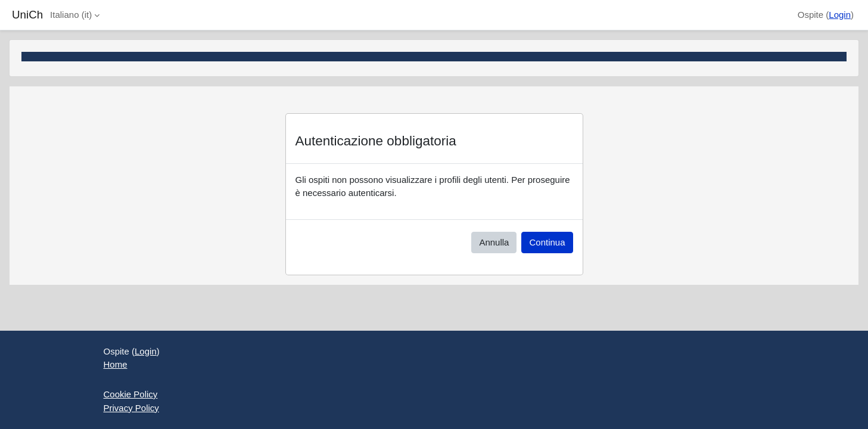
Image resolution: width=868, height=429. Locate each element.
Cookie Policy (131, 394)
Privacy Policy (131, 408)
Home (116, 364)
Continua (547, 242)
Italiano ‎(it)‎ (71, 15)
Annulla (494, 242)
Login (840, 15)
